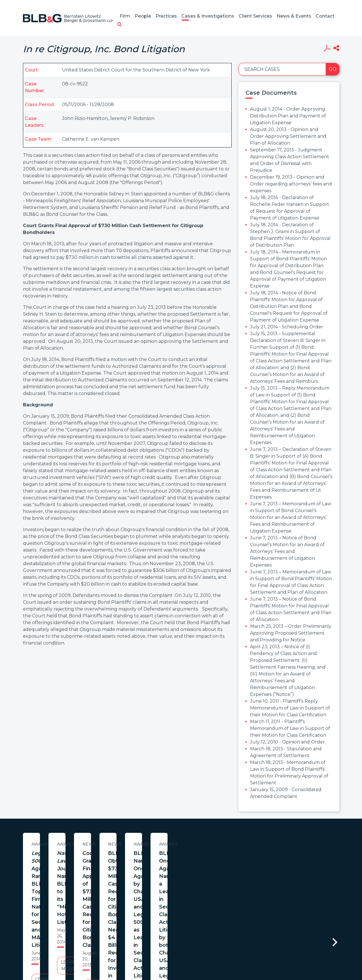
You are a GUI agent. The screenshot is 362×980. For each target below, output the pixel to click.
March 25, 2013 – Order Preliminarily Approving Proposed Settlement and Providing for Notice (291, 633)
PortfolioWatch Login (251, 953)
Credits (215, 953)
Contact (325, 16)
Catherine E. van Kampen (91, 139)
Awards (78, 844)
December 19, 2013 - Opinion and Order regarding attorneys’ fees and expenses (291, 184)
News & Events (294, 16)
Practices (166, 16)
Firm (125, 16)
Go (333, 69)
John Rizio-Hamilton (85, 118)
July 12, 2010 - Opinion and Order (287, 742)
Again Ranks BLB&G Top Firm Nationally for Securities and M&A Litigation (78, 861)
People (143, 16)
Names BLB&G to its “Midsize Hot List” (196, 857)
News (313, 844)
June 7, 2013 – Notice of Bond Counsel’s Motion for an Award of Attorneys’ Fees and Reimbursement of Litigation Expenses (287, 551)
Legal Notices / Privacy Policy (171, 953)
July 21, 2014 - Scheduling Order (287, 327)
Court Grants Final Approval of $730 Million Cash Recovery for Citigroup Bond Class (313, 861)
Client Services (255, 16)
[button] (119, 25)
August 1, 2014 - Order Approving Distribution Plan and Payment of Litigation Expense (288, 116)
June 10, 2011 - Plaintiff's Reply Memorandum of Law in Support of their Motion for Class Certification (290, 708)
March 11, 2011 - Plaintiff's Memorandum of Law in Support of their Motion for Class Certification (290, 728)
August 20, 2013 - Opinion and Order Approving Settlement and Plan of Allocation (288, 136)
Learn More (78, 896)
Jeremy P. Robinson (132, 118)
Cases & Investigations (208, 16)
